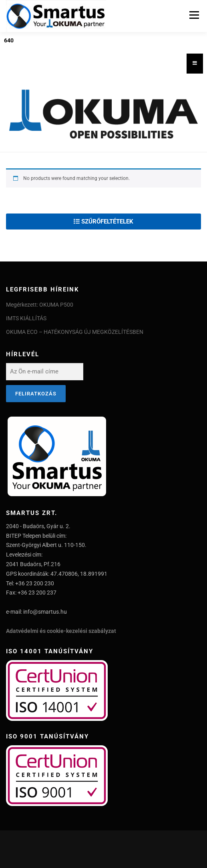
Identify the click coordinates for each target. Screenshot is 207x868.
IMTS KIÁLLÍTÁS (26, 318)
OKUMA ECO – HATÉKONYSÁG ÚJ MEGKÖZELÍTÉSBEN (75, 332)
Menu (193, 15)
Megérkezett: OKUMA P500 (40, 305)
